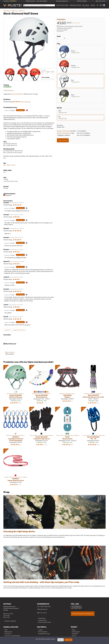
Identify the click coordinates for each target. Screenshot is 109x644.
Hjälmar (22, 11)
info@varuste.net (42, 609)
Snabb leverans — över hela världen (36, 1)
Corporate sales (42, 620)
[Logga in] (97, 5)
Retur (6, 630)
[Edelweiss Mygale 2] (67, 385)
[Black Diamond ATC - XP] (93, 427)
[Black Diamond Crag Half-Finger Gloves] (42, 427)
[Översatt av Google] (9, 110)
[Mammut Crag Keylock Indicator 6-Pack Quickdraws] (16, 427)
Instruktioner (8, 634)
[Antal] (60, 38)
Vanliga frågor (42, 618)
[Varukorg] (100, 5)
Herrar (13, 165)
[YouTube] (80, 607)
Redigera (61, 640)
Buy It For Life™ (101, 1)
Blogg (74, 630)
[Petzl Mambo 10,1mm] (67, 427)
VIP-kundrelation (43, 632)
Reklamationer (8, 632)
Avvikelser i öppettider (10, 621)
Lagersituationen (9, 90)
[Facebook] (72, 607)
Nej (4, 172)
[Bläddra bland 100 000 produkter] (39, 5)
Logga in (41, 630)
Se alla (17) (7, 330)
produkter (75, 5)
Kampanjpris (61, 19)
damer (9, 165)
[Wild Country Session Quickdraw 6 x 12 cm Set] (93, 385)
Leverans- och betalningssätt (12, 636)
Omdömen (10, 1)
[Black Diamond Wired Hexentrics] (42, 385)
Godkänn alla (68, 640)
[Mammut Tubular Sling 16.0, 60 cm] (16, 468)
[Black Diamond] (10, 347)
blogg (86, 5)
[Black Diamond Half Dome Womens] (16, 385)
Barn (5, 165)
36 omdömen (26, 102)
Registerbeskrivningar (44, 634)
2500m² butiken (82, 1)
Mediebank (75, 634)
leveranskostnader (77, 23)
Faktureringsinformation (45, 622)
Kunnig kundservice (62, 1)
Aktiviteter (62, 5)
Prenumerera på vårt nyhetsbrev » (83, 614)
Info (93, 5)
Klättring (15, 11)
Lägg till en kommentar (19, 330)
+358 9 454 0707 (45, 607)
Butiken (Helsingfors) (64, 131)
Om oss (74, 636)
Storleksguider (76, 632)
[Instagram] (76, 607)
